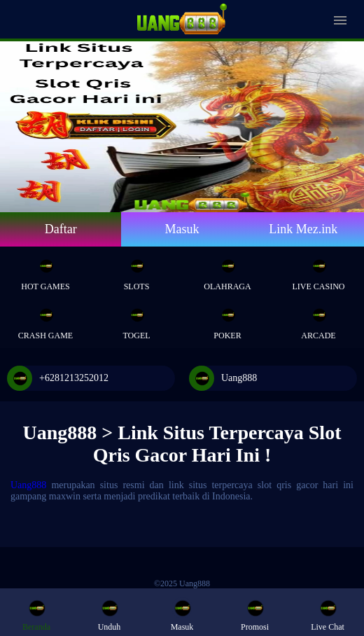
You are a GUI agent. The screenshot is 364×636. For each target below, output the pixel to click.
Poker (227, 320)
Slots (137, 271)
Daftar (61, 229)
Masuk (182, 229)
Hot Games (45, 271)
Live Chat (328, 615)
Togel (136, 320)
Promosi (255, 615)
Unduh (110, 615)
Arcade (318, 320)
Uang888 (223, 378)
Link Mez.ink (303, 229)
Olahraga (227, 271)
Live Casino (319, 271)
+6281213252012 (58, 378)
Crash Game (45, 320)
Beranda (36, 615)
